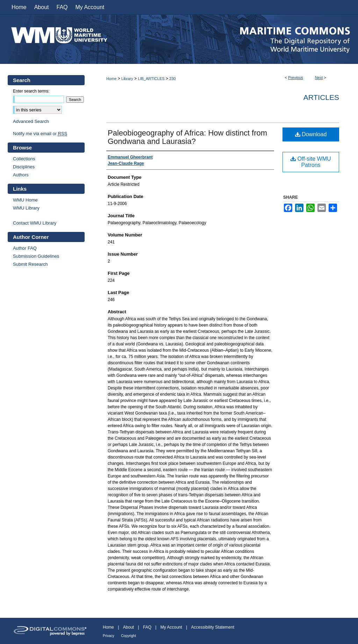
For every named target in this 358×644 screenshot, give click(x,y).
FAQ (147, 627)
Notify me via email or (40, 134)
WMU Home (25, 200)
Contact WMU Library (35, 223)
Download (311, 134)
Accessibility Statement (213, 627)
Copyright (128, 636)
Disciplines (24, 167)
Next (319, 78)
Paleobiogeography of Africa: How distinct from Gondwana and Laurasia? (187, 137)
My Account (171, 627)
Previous (296, 78)
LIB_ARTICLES (151, 79)
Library (127, 79)
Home (111, 79)
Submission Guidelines (36, 256)
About (128, 627)
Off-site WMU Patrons (311, 162)
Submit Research (30, 264)
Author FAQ (25, 248)
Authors (21, 175)
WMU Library (26, 208)
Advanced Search (31, 121)
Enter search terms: (31, 91)
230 (172, 79)
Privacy (109, 636)
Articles (321, 97)
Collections (24, 159)
